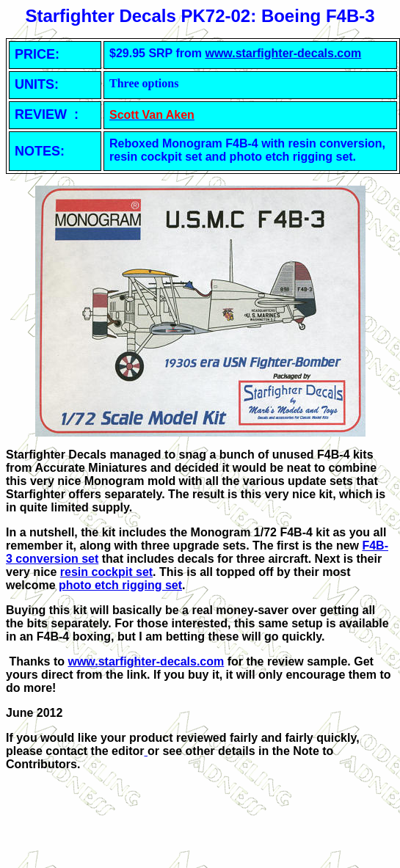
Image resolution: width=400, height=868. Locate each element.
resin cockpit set (106, 572)
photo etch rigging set (120, 585)
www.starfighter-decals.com (283, 53)
